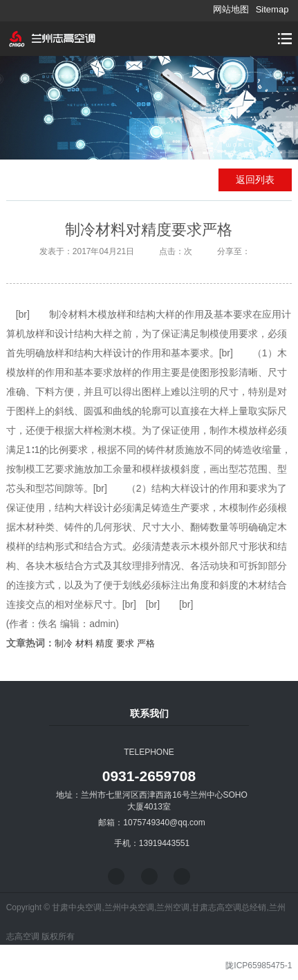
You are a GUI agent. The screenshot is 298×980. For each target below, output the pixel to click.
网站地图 (231, 9)
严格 (146, 643)
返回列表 (255, 180)
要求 (125, 643)
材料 (84, 643)
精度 (104, 643)
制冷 (64, 643)
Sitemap (272, 9)
